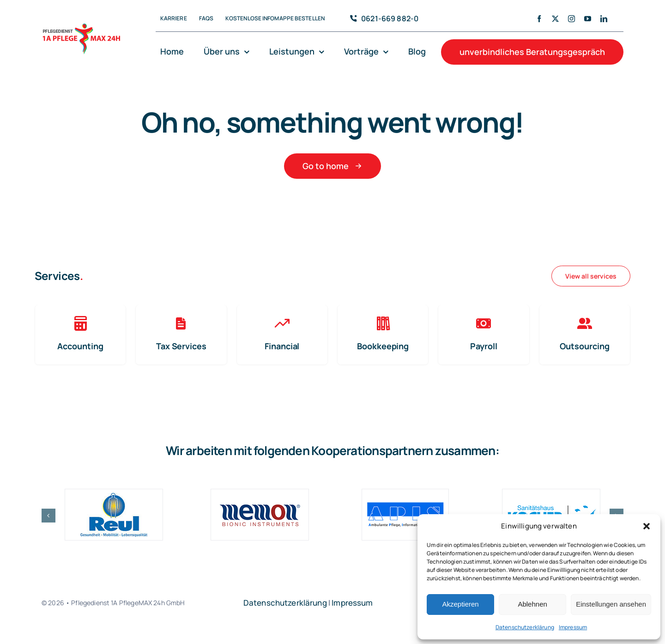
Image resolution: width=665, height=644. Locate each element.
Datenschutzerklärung (525, 627)
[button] (647, 526)
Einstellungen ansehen (611, 604)
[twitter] (555, 19)
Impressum (573, 627)
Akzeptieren (460, 604)
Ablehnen (532, 604)
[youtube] (588, 19)
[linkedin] (604, 19)
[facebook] (539, 19)
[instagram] (571, 19)
